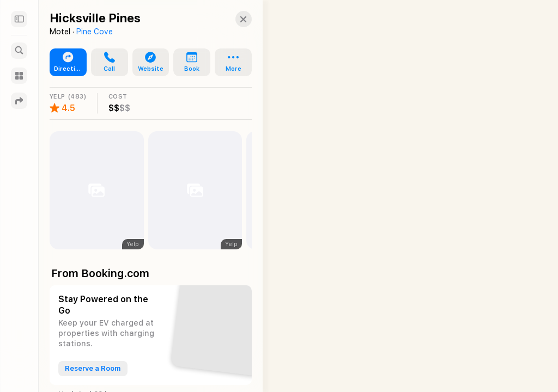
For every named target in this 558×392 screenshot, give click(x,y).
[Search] (19, 51)
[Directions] (19, 101)
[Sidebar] (19, 19)
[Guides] (19, 76)
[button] (234, 19)
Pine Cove (95, 32)
